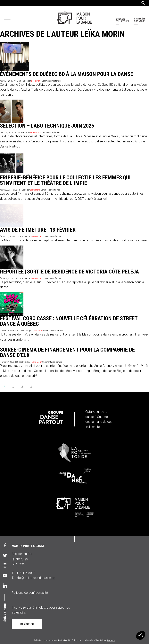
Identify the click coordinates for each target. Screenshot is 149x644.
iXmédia (111, 640)
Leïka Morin (36, 81)
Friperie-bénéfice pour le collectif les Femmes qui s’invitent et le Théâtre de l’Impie (65, 180)
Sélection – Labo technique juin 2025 (47, 126)
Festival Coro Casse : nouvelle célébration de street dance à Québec (69, 321)
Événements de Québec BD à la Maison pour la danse (66, 74)
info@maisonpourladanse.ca (36, 578)
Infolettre (27, 624)
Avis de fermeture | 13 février (38, 230)
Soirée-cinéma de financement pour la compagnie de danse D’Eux (67, 352)
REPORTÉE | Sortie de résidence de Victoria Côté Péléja (69, 272)
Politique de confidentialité (30, 593)
